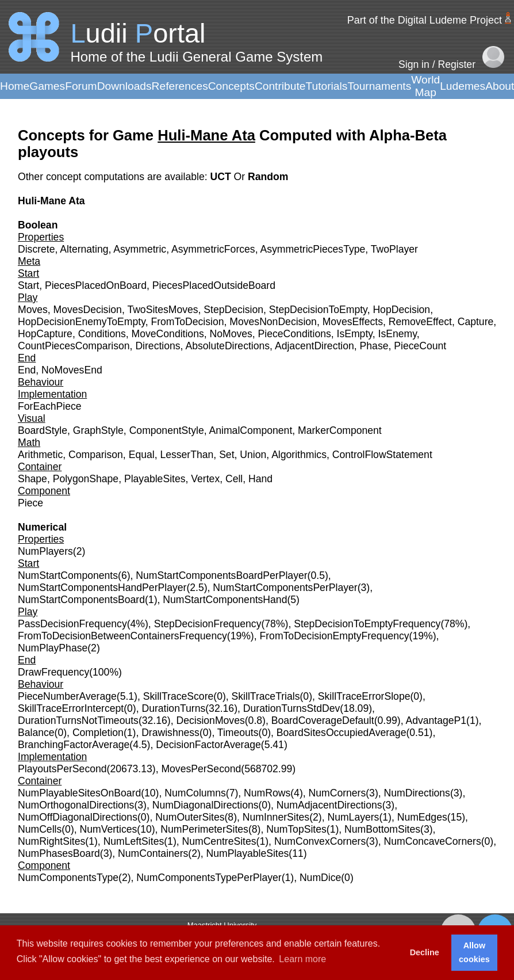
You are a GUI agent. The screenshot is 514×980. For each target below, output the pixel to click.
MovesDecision (88, 310)
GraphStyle (98, 430)
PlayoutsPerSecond (62, 769)
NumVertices (109, 829)
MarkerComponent (340, 430)
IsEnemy (398, 334)
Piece (30, 503)
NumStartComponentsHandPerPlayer (102, 588)
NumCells (40, 829)
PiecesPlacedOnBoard (96, 285)
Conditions (102, 334)
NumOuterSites (190, 817)
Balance (36, 733)
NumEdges (422, 817)
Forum (81, 86)
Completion (98, 733)
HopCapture (45, 334)
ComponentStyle (167, 430)
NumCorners (337, 793)
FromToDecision (187, 322)
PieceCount (420, 346)
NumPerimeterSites (204, 829)
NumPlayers (45, 551)
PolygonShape (86, 479)
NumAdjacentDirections (329, 805)
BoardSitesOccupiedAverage (342, 733)
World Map (425, 86)
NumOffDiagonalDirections (78, 817)
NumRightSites (51, 841)
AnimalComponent (251, 430)
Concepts (231, 86)
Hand (260, 479)
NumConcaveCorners (433, 841)
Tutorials (326, 86)
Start (28, 285)
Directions (158, 346)
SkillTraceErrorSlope (364, 696)
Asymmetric (140, 249)
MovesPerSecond (201, 769)
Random (268, 177)
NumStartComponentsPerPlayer (285, 588)
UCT (222, 177)
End (27, 370)
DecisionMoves (210, 720)
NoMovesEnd (72, 370)
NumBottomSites (382, 829)
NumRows (267, 793)
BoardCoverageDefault (323, 720)
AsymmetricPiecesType (312, 249)
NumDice (320, 878)
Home (15, 86)
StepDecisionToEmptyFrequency (367, 624)
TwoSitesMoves (162, 310)
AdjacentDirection (314, 346)
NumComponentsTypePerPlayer (209, 878)
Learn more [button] (302, 959)
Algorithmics (299, 455)
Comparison (96, 455)
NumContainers (153, 853)
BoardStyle (43, 430)
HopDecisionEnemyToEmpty (82, 322)
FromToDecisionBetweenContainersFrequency (122, 636)
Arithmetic (40, 455)
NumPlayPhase (53, 648)
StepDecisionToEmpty (318, 310)
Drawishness (170, 733)
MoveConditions (168, 334)
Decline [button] (425, 952)
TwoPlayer (394, 249)
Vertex (205, 479)
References (180, 86)
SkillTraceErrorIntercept (71, 708)
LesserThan (187, 455)
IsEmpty (355, 334)
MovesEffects (353, 322)
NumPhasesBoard (59, 853)
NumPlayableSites (248, 853)
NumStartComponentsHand (225, 600)
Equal (142, 455)
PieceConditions (295, 334)
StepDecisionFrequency (208, 624)
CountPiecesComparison (74, 346)
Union (253, 455)
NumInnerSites (276, 817)
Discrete (37, 249)
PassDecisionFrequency (72, 624)
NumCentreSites (219, 841)
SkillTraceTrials (266, 696)
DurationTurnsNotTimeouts (78, 720)
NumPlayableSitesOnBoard (79, 793)
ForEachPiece (50, 406)
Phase (374, 346)
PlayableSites (155, 479)
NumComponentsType (68, 878)
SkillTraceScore (179, 696)
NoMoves (231, 334)
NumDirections (417, 793)
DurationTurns (173, 708)
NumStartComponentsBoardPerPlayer (221, 575)
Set (227, 455)
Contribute (280, 86)
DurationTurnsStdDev (292, 708)
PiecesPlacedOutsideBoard (214, 285)
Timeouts (238, 733)
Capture (476, 322)
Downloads (124, 86)
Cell (234, 479)
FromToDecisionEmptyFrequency (335, 636)
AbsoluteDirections (227, 346)
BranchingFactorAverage (74, 745)
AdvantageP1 (436, 720)
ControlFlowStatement (382, 455)
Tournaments (379, 86)
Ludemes (463, 86)
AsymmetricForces (213, 249)
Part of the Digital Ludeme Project (425, 20)
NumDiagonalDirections (206, 805)
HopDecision (401, 310)
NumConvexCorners (320, 841)
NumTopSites (296, 829)
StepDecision (233, 310)
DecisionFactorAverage (208, 745)
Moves (33, 310)
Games (47, 86)
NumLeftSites (134, 841)
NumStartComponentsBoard (81, 600)
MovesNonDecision (273, 322)
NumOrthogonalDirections (76, 805)
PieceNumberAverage (67, 696)
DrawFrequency (53, 672)
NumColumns (195, 793)
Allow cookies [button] (474, 952)
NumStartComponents (68, 575)
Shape (32, 479)
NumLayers (353, 817)
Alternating (84, 249)
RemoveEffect (420, 322)
